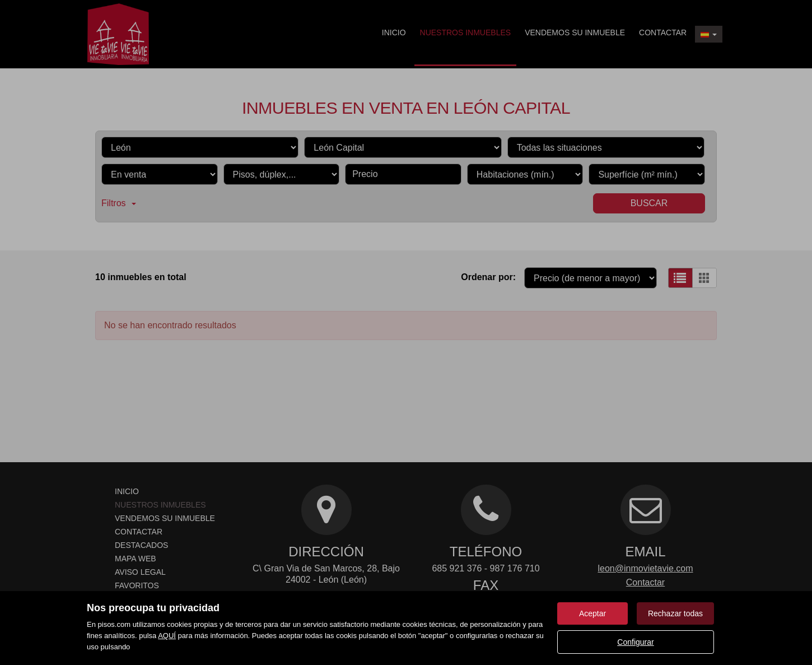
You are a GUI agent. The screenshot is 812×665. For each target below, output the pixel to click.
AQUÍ (167, 636)
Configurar (635, 642)
